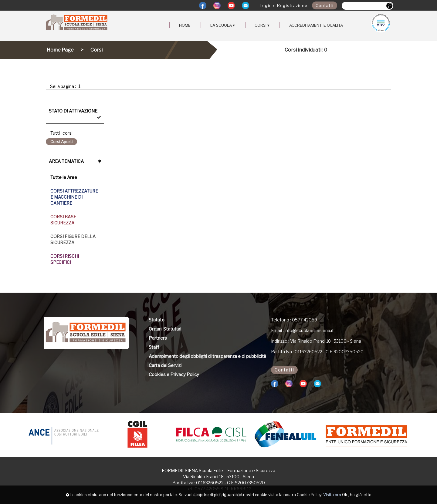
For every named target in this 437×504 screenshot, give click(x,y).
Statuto (157, 320)
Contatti (325, 5)
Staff (154, 347)
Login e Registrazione (284, 5)
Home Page (60, 50)
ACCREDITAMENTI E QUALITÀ (316, 25)
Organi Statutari (165, 329)
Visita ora (332, 495)
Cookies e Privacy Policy (174, 375)
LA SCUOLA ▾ (223, 25)
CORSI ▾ (262, 25)
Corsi (97, 50)
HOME (185, 25)
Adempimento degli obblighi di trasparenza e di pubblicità (207, 356)
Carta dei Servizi (165, 365)
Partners (158, 338)
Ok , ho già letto (357, 495)
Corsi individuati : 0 (306, 50)
